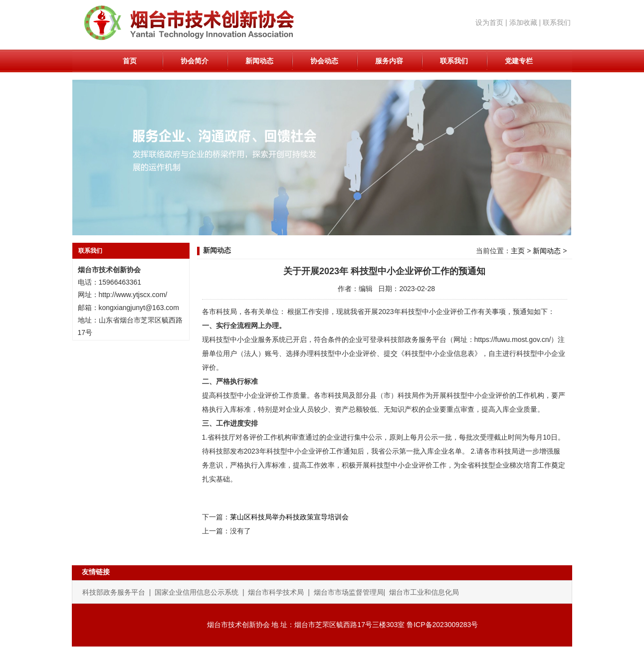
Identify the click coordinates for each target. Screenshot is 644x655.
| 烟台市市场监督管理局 (345, 592)
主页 (518, 251)
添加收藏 (523, 22)
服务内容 (389, 61)
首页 (130, 61)
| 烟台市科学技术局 (274, 592)
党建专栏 (519, 61)
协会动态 (324, 61)
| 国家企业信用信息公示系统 (196, 592)
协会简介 (195, 61)
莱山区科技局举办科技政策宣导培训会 (289, 517)
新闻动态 (259, 61)
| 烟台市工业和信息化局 (421, 592)
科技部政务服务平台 (116, 592)
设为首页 (489, 22)
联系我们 (557, 22)
